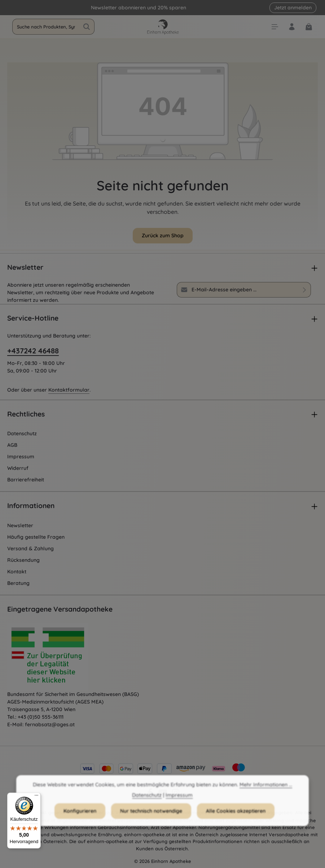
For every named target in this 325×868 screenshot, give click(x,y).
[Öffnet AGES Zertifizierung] (61, 657)
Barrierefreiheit (26, 480)
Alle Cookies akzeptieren (236, 818)
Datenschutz (22, 433)
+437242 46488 (33, 351)
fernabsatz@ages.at (50, 724)
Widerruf (18, 468)
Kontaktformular (69, 390)
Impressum (21, 457)
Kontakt (17, 572)
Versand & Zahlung (30, 548)
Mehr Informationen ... (266, 791)
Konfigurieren (80, 818)
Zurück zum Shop (163, 235)
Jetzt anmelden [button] (293, 8)
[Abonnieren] (305, 289)
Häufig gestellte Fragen (36, 537)
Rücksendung (23, 560)
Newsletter (20, 525)
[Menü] (36, 797)
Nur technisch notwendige (151, 818)
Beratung (18, 583)
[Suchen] (87, 27)
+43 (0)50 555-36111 (41, 717)
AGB (12, 445)
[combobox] (46, 27)
